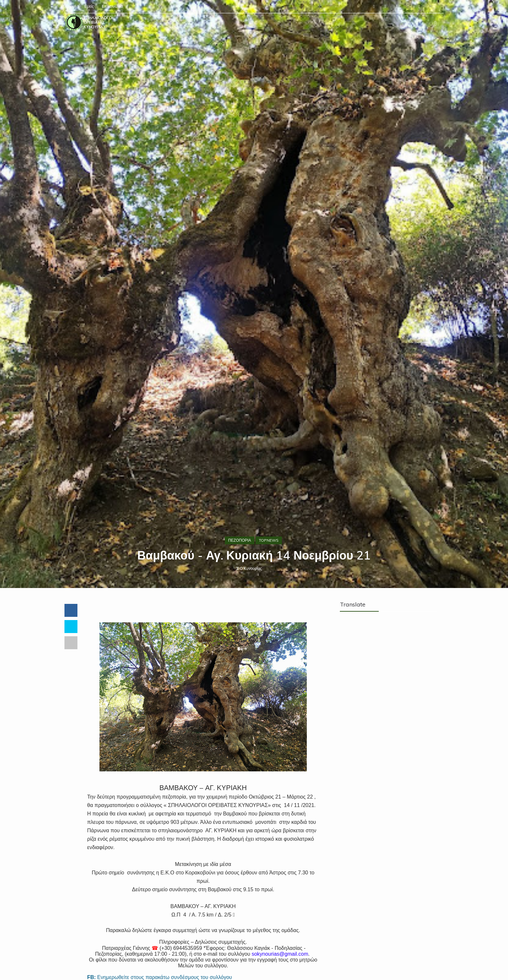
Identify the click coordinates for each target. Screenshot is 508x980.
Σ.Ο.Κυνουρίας (249, 568)
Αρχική (70, 6)
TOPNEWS (269, 540)
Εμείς (89, 6)
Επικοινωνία (112, 6)
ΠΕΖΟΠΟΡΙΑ (240, 540)
